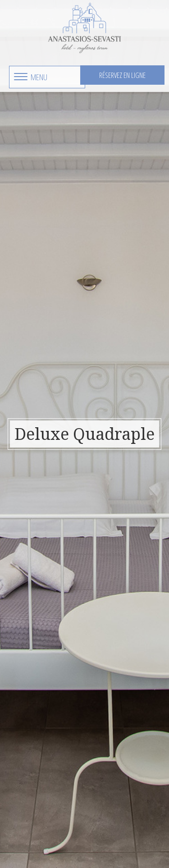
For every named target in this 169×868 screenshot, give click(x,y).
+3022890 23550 (100, 783)
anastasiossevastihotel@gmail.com (100, 794)
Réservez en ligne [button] (122, 75)
